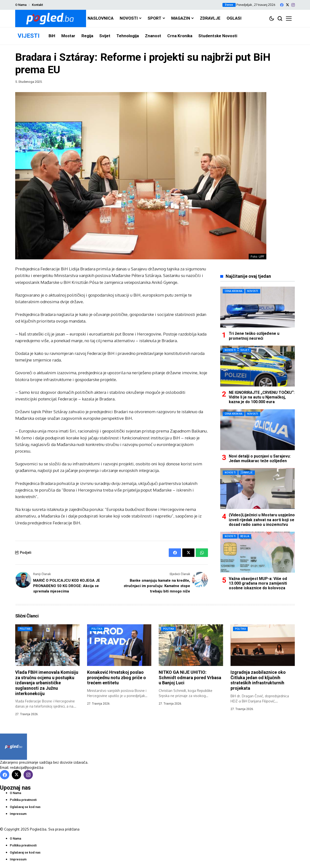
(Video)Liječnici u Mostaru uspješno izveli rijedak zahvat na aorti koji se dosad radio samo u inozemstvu (262, 520)
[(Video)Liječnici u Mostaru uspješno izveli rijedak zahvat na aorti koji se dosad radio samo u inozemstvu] (258, 488)
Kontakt (37, 5)
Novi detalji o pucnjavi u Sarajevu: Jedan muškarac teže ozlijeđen (260, 458)
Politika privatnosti (23, 799)
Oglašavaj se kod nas (25, 806)
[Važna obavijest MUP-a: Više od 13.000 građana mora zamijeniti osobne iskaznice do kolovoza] (258, 552)
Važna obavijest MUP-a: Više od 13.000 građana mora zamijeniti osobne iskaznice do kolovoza (258, 583)
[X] (287, 5)
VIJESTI (29, 36)
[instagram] (293, 5)
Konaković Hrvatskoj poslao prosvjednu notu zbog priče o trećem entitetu (116, 677)
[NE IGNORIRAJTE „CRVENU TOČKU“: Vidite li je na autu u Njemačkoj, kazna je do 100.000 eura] (258, 366)
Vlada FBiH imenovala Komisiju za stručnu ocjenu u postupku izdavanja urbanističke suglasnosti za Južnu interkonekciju (47, 682)
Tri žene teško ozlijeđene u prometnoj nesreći (254, 336)
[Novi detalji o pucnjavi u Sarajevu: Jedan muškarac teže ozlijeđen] (258, 430)
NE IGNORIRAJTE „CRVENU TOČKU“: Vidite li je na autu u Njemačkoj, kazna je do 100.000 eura (262, 397)
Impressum (18, 813)
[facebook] (282, 5)
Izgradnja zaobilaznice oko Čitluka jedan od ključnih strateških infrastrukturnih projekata (258, 679)
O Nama (21, 5)
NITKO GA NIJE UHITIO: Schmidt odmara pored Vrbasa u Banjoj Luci (190, 677)
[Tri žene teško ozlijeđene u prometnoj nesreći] (258, 307)
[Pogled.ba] (51, 18)
